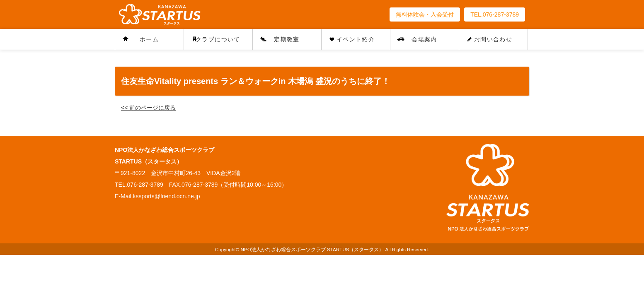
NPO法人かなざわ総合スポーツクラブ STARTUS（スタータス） (312, 249)
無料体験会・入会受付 (425, 14)
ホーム (149, 39)
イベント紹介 (356, 39)
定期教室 (287, 39)
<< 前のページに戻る (148, 108)
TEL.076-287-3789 (495, 14)
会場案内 (424, 39)
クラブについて (218, 39)
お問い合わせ (493, 39)
